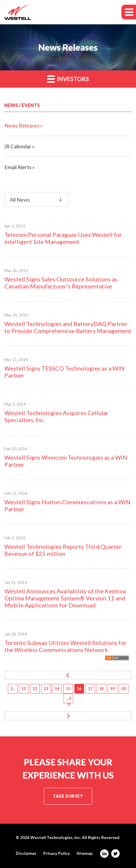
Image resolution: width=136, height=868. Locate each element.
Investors (68, 79)
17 (90, 688)
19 (112, 688)
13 (46, 688)
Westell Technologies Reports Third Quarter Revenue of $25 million (63, 550)
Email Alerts (18, 167)
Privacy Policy (56, 853)
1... (13, 688)
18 (101, 688)
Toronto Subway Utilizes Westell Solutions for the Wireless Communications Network (66, 646)
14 (57, 688)
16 (79, 688)
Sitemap (84, 853)
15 (68, 688)
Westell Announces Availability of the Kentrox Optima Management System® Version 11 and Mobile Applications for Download (65, 598)
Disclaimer (26, 853)
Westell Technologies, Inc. (56, 837)
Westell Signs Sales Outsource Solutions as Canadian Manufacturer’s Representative (61, 283)
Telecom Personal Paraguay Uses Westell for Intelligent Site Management (63, 238)
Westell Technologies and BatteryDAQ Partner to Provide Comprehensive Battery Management (68, 327)
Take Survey (68, 796)
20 (123, 688)
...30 (68, 699)
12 (35, 688)
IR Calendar (18, 146)
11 (24, 688)
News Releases (22, 125)
